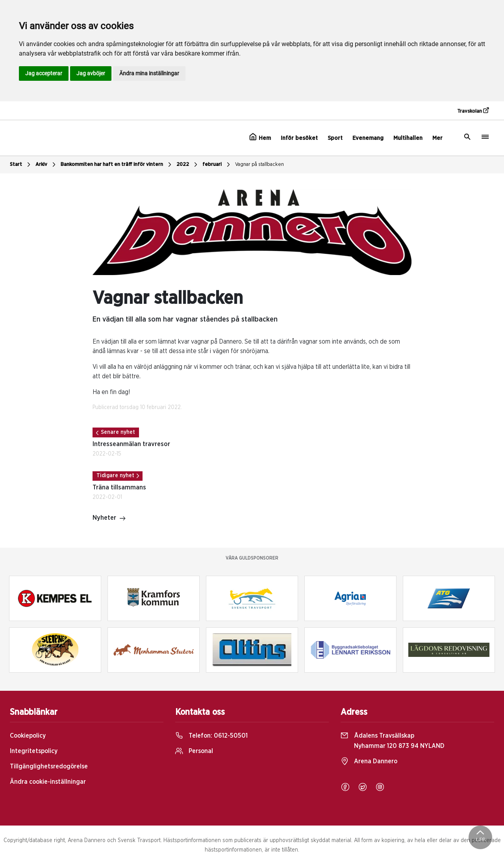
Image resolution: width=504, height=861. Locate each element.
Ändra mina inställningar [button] (149, 73)
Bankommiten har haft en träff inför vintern (117, 165)
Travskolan (473, 111)
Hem (260, 137)
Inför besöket (299, 138)
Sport (335, 138)
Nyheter (109, 519)
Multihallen (408, 138)
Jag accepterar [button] (44, 73)
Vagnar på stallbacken (259, 165)
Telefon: (211, 736)
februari (217, 165)
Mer (437, 138)
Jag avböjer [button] (91, 73)
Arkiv (46, 165)
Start (21, 165)
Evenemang (368, 138)
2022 (188, 165)
